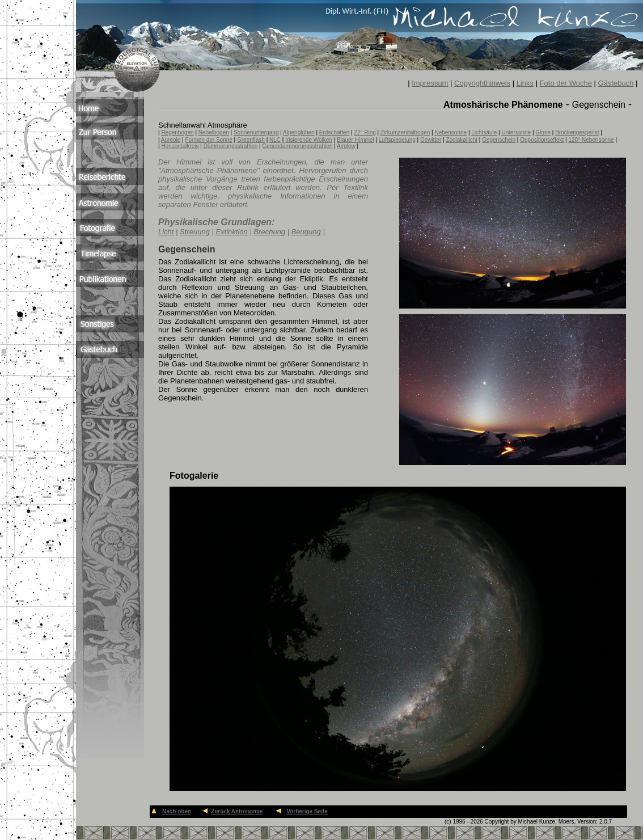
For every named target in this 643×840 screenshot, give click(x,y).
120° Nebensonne (591, 140)
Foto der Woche (566, 83)
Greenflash (251, 140)
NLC (275, 140)
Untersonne (516, 132)
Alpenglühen (299, 132)
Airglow (346, 146)
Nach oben (177, 811)
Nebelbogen (214, 132)
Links (525, 83)
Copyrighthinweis (482, 83)
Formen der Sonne (208, 140)
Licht (166, 232)
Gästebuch (616, 83)
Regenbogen (177, 132)
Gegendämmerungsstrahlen (297, 146)
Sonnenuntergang (256, 132)
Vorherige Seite (307, 811)
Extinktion (231, 232)
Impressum (430, 83)
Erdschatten (334, 132)
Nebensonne (450, 132)
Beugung (306, 232)
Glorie (543, 132)
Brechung (269, 232)
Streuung (195, 232)
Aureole (171, 140)
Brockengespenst (577, 132)
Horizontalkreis (180, 146)
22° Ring (365, 132)
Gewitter (431, 140)
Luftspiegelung (397, 140)
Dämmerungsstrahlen (231, 146)
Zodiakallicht (462, 140)
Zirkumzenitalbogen (405, 132)
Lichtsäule (484, 132)
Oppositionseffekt (542, 140)
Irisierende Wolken (309, 140)
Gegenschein (499, 140)
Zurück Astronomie (237, 811)
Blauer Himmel (356, 140)
